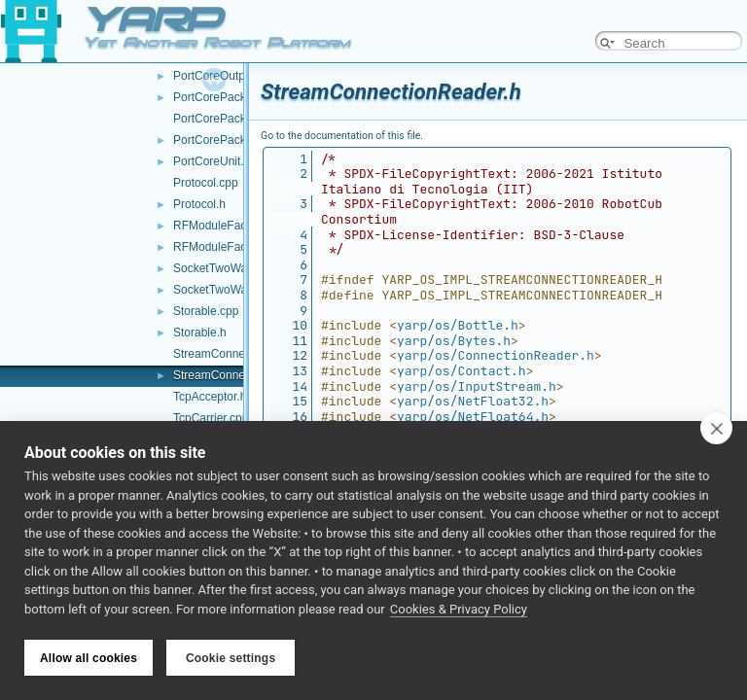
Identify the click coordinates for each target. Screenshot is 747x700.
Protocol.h (199, 204)
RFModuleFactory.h (224, 247)
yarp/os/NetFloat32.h (473, 401)
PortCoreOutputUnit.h (229, 76)
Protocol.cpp (206, 183)
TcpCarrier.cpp (211, 418)
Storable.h (200, 332)
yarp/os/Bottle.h (458, 325)
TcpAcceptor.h (210, 397)
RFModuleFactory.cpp (230, 226)
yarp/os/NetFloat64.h (473, 417)
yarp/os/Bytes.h (454, 341)
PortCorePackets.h (222, 140)
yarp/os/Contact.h (462, 371)
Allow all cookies (89, 658)
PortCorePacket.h (219, 97)
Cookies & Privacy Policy (459, 611)
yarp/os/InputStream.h (477, 386)
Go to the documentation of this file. (342, 136)
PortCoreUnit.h (212, 161)
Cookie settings (231, 658)
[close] (716, 430)
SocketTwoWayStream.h (237, 290)
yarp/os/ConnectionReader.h (496, 355)
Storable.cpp (206, 311)
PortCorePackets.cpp (228, 119)
